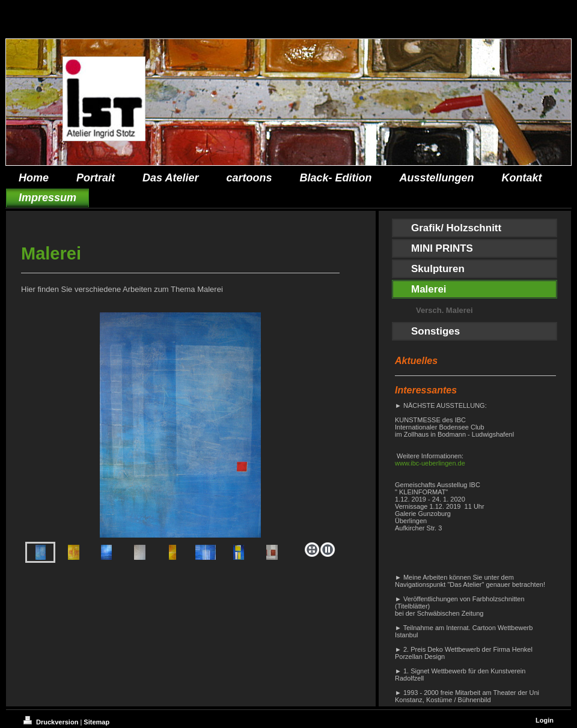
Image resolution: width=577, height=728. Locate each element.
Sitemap (96, 722)
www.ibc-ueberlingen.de (430, 463)
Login (545, 720)
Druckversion (52, 722)
